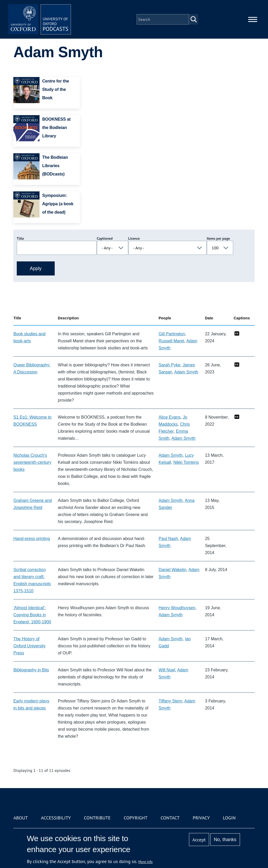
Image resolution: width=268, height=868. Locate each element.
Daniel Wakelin (172, 570)
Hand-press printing (32, 539)
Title (20, 238)
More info (146, 862)
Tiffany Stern (170, 701)
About (21, 818)
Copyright (136, 818)
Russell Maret (171, 341)
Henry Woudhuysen (177, 608)
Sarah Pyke (169, 365)
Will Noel (167, 670)
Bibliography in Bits (31, 670)
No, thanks (225, 840)
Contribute (97, 818)
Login (229, 818)
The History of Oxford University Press (29, 646)
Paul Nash (168, 539)
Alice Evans (170, 417)
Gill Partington (172, 334)
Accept (199, 840)
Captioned (105, 238)
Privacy (201, 818)
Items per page (218, 238)
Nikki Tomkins (186, 462)
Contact (170, 818)
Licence (134, 238)
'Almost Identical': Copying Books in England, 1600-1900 (32, 615)
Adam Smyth (186, 372)
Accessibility (56, 818)
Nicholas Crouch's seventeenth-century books (32, 462)
